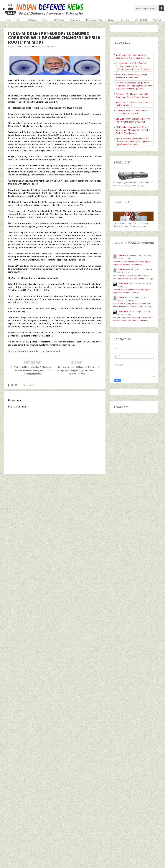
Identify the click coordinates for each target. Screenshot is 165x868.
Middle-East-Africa (94, 20)
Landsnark (123, 284)
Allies (45, 20)
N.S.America (59, 20)
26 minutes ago (137, 265)
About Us (157, 20)
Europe (111, 20)
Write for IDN (141, 20)
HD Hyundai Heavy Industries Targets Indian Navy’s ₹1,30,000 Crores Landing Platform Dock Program (133, 130)
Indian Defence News (46, 46)
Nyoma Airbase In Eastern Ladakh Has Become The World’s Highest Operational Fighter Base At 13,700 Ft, (134, 141)
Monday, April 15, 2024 (20, 46)
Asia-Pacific (75, 20)
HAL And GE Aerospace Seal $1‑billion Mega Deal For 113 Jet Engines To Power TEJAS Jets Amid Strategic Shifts (134, 86)
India (18, 20)
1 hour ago (149, 279)
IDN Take (125, 20)
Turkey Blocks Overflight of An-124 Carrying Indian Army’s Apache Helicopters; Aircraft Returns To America (133, 66)
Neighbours (32, 20)
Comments (29, 385)
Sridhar (121, 256)
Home (8, 20)
